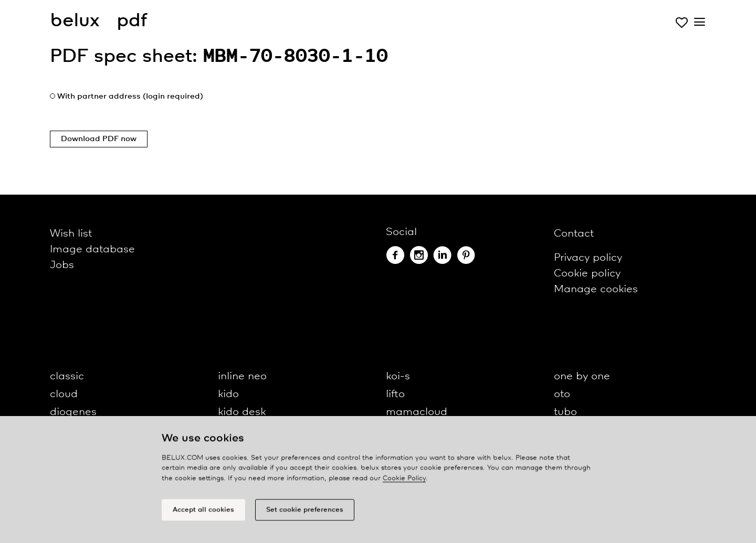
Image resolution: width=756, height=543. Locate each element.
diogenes (73, 412)
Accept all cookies (203, 513)
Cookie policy (587, 274)
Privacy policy (588, 258)
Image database (92, 249)
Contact (574, 234)
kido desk (242, 412)
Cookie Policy (404, 481)
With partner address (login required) (130, 97)
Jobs (62, 265)
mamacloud (417, 412)
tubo (565, 412)
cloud (64, 394)
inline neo (242, 376)
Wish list (71, 234)
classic (67, 376)
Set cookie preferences (305, 513)
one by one (582, 376)
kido (228, 394)
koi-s (398, 376)
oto (562, 394)
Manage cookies (596, 289)
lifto (395, 394)
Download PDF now (99, 139)
